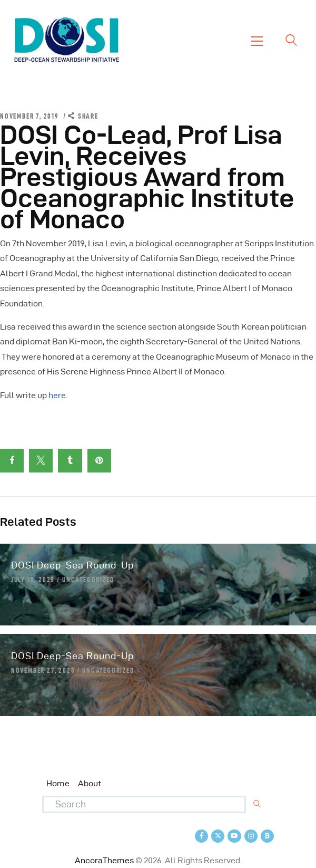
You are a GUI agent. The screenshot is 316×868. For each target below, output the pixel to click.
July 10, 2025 (33, 580)
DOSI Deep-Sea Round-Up (72, 565)
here (57, 395)
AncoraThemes (104, 860)
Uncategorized (88, 580)
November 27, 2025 (43, 670)
